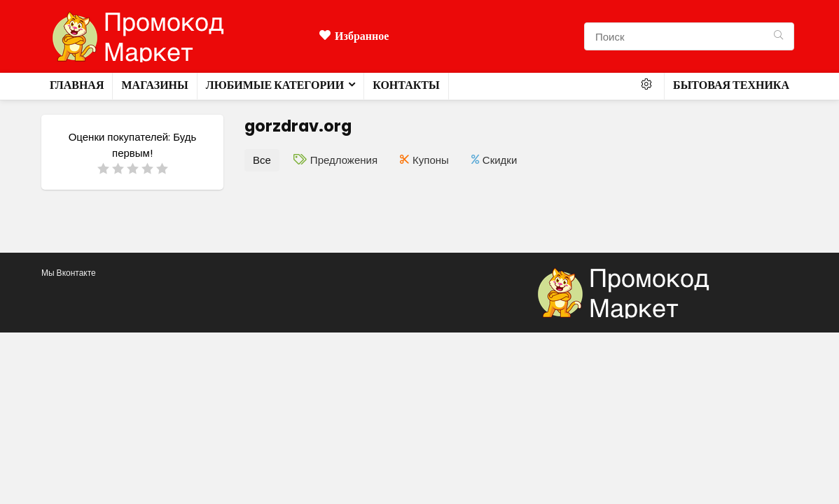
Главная (77, 85)
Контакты (406, 85)
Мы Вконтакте (69, 273)
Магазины (154, 85)
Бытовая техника (731, 85)
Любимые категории (275, 85)
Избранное (354, 36)
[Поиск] (778, 36)
